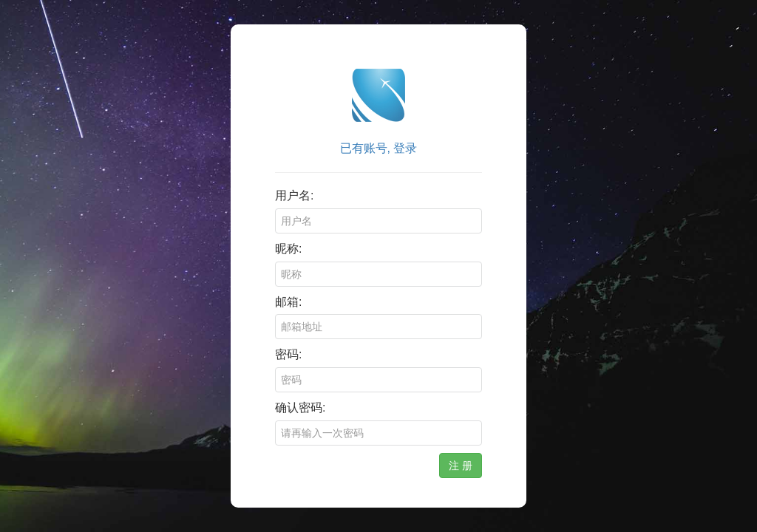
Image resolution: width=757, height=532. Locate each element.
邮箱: (288, 302)
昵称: (288, 249)
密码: (288, 354)
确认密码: (300, 407)
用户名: (294, 195)
